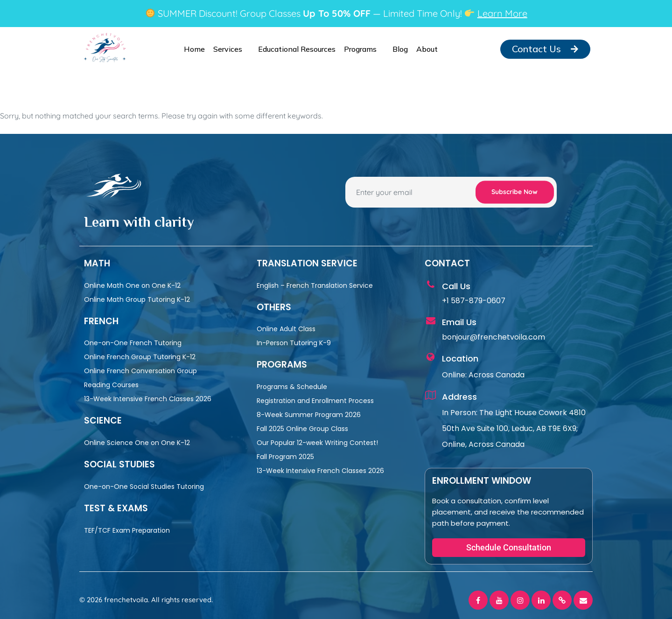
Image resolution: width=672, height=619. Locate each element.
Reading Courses (111, 385)
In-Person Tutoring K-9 (294, 343)
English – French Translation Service (315, 285)
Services (231, 49)
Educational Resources (297, 49)
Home (194, 49)
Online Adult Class (286, 329)
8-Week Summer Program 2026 (309, 415)
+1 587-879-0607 (474, 301)
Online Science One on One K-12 (137, 443)
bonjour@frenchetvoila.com (493, 337)
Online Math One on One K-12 (132, 285)
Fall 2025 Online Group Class (302, 429)
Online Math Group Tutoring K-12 (137, 299)
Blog (400, 49)
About (431, 49)
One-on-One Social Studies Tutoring (144, 487)
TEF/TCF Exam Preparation (127, 530)
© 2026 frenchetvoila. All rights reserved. (146, 600)
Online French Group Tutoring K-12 (140, 357)
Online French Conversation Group (140, 371)
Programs (364, 49)
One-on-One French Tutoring (133, 343)
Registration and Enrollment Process (315, 401)
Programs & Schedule (292, 387)
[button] (509, 548)
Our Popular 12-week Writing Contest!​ (317, 443)
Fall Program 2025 (285, 457)
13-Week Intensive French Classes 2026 (148, 399)
